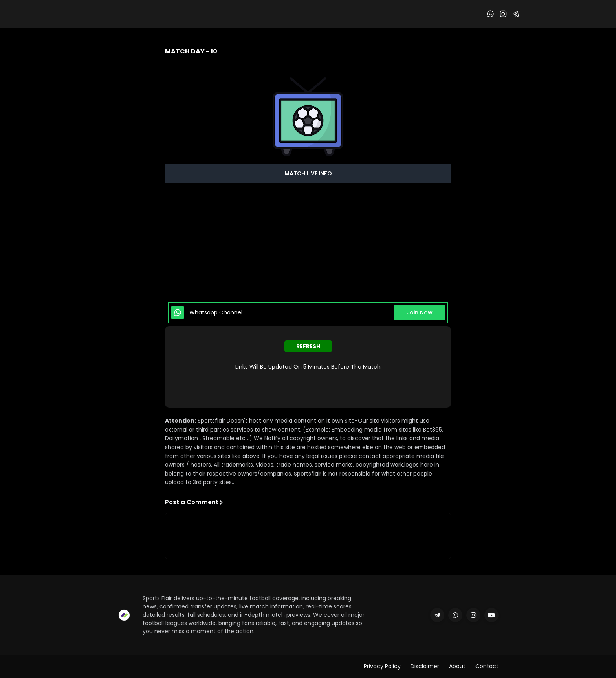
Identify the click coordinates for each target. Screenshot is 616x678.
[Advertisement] (308, 242)
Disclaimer (425, 666)
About (457, 666)
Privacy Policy (382, 666)
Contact (487, 666)
